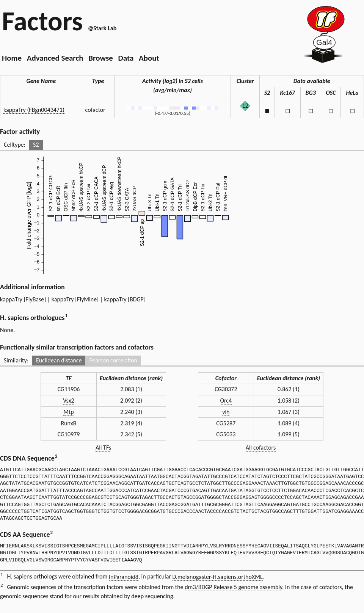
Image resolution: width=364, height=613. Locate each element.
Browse (101, 58)
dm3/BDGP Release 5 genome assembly (233, 587)
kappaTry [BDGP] (125, 299)
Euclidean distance (59, 360)
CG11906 (68, 389)
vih (226, 412)
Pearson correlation (113, 360)
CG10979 (68, 434)
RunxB (68, 423)
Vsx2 (69, 401)
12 (245, 106)
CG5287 (226, 423)
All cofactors (261, 448)
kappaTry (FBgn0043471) (34, 110)
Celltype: (15, 145)
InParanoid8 (124, 577)
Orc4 (226, 401)
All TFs (103, 448)
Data (126, 58)
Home (12, 58)
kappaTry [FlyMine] (75, 299)
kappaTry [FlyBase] (23, 299)
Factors (42, 21)
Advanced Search (55, 58)
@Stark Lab (102, 28)
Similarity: (16, 360)
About (149, 58)
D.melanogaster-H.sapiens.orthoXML (218, 577)
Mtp (68, 412)
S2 (36, 145)
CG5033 (226, 434)
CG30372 (226, 389)
